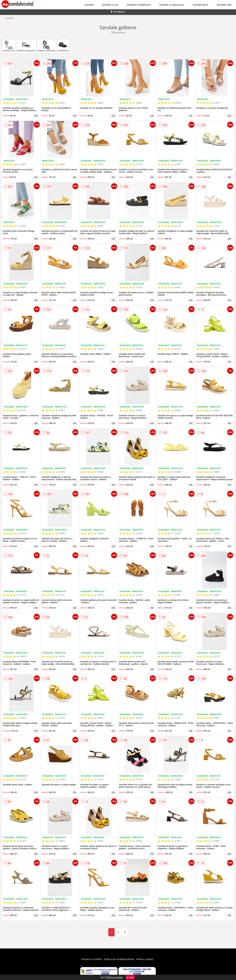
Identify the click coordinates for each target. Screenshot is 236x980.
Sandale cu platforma (139, 5)
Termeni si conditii (91, 959)
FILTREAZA (118, 12)
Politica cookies (145, 959)
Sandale (89, 5)
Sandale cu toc (110, 5)
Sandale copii (224, 5)
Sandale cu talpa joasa (172, 5)
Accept (130, 977)
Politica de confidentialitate (119, 959)
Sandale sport (201, 5)
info (36, 115)
